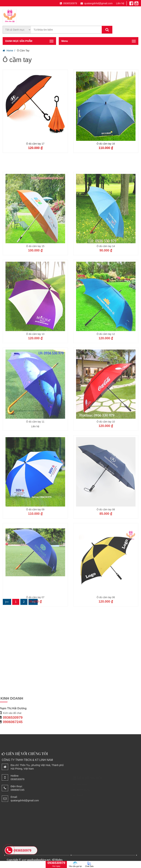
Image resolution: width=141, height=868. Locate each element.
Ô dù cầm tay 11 (35, 453)
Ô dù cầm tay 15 (35, 277)
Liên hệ (120, 3)
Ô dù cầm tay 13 (35, 365)
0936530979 (68, 3)
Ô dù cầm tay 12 (106, 365)
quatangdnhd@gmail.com (97, 3)
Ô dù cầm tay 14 (106, 277)
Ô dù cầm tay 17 (35, 144)
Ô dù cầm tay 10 (106, 453)
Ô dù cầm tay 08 (106, 540)
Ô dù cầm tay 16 (106, 144)
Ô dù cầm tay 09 (35, 540)
